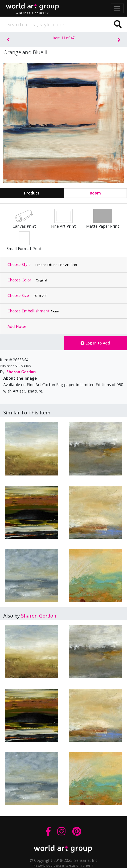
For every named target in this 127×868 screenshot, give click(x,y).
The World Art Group (36, 8)
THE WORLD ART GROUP (63, 849)
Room (95, 193)
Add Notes (17, 326)
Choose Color (27, 280)
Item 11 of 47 (64, 38)
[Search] (63, 24)
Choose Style (42, 265)
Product (32, 193)
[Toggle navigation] (117, 8)
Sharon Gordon (39, 616)
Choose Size (27, 296)
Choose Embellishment (33, 311)
